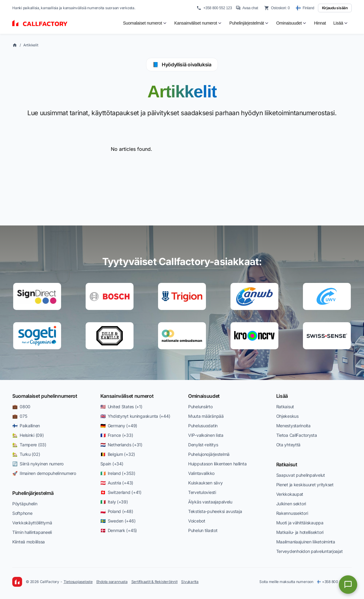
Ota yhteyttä (288, 445)
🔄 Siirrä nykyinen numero (38, 464)
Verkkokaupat (290, 494)
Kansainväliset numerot (127, 396)
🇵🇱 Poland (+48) (117, 511)
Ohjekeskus (287, 416)
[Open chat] (348, 585)
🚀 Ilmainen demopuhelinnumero (44, 473)
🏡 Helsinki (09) (28, 435)
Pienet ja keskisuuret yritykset (305, 485)
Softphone (22, 513)
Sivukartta (190, 582)
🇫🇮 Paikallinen (26, 426)
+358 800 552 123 (214, 8)
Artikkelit (31, 45)
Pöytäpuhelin (25, 504)
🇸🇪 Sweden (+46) (118, 521)
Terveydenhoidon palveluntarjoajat (310, 551)
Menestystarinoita (293, 426)
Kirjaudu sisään (335, 8)
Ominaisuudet (204, 396)
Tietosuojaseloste (78, 582)
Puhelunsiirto (200, 407)
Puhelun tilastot (203, 530)
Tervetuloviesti (202, 492)
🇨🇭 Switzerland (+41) (121, 492)
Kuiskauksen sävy (205, 483)
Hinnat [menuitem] (320, 23)
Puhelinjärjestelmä (33, 493)
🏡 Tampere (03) (29, 445)
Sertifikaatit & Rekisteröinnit (155, 582)
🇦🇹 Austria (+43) (117, 483)
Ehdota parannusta (112, 582)
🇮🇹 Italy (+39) (114, 502)
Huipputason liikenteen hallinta (217, 464)
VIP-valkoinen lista (206, 435)
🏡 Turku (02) (26, 454)
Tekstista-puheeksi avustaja (215, 511)
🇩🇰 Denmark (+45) (119, 530)
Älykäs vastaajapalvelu (210, 502)
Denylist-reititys (203, 445)
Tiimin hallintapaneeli (32, 532)
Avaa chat (247, 8)
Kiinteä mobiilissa (29, 542)
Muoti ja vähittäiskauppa (300, 523)
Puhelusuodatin (203, 426)
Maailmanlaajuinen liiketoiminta (306, 542)
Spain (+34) (112, 464)
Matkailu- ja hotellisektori (300, 532)
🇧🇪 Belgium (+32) (118, 454)
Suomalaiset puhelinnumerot (45, 396)
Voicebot (197, 521)
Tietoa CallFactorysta (297, 435)
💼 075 (20, 416)
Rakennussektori (292, 513)
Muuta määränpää (206, 416)
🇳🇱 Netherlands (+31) (121, 445)
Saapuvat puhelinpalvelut (301, 475)
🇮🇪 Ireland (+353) (118, 473)
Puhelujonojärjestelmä (209, 454)
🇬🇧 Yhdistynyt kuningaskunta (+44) (135, 416)
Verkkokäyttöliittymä (32, 523)
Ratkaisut (285, 407)
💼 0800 (21, 407)
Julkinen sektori (291, 504)
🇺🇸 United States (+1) (121, 407)
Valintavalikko (201, 473)
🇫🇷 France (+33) (117, 435)
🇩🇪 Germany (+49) (119, 426)
